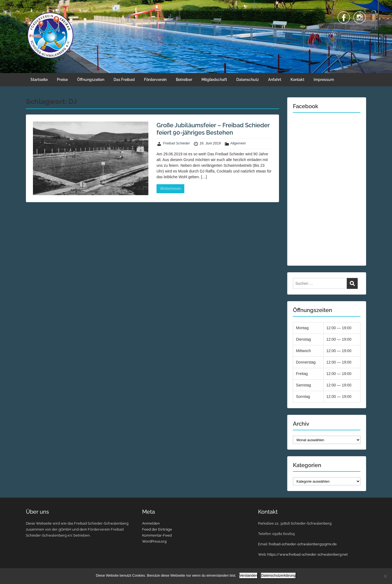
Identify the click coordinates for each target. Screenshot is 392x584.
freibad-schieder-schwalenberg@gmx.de (303, 544)
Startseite (39, 80)
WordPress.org (154, 541)
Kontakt (297, 80)
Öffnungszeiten (91, 80)
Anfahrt (275, 80)
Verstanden (249, 575)
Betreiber (184, 80)
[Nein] (385, 576)
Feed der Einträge (157, 529)
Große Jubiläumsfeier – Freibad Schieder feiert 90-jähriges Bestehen (213, 129)
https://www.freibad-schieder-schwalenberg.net (307, 554)
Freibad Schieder (177, 143)
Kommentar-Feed (157, 535)
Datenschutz (248, 80)
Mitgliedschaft (214, 80)
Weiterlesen (170, 189)
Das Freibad (124, 80)
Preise (62, 80)
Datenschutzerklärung (278, 575)
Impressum (324, 80)
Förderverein (155, 80)
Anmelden (151, 523)
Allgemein (238, 143)
